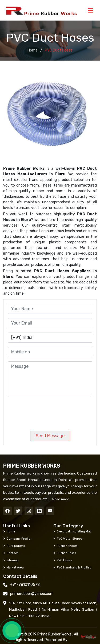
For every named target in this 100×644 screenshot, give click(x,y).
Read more (60, 499)
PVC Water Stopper (69, 539)
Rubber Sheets (65, 546)
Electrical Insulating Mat (72, 531)
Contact (11, 553)
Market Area (13, 567)
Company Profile (17, 539)
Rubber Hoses (65, 553)
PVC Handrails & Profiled (72, 567)
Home (33, 50)
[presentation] (44, 412)
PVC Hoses (63, 560)
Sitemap (11, 560)
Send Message (50, 436)
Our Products (14, 546)
